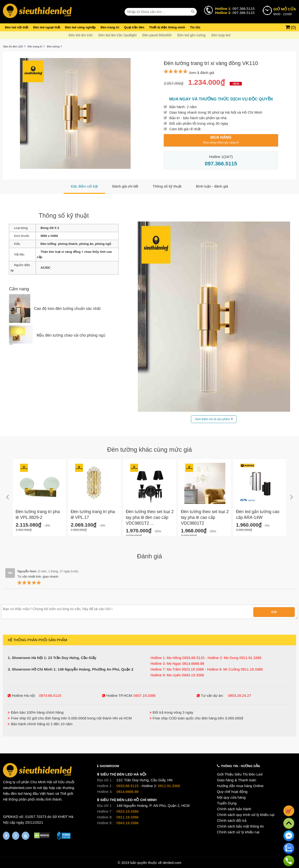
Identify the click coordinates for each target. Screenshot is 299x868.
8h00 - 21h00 (285, 11)
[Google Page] (16, 836)
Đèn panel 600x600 (157, 35)
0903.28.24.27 (240, 695)
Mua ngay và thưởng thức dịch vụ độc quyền (221, 99)
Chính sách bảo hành (234, 809)
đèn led (17, 793)
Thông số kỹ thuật (64, 215)
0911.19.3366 (127, 817)
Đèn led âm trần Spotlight (118, 35)
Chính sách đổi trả (232, 820)
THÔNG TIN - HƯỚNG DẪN (240, 766)
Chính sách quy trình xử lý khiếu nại (246, 815)
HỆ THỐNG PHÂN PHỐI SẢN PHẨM (37, 640)
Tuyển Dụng (227, 803)
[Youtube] (25, 836)
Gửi (274, 612)
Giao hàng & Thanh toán (237, 780)
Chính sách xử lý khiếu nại (238, 832)
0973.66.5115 (50, 695)
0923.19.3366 (127, 811)
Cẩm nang (19, 289)
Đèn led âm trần (81, 35)
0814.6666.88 (127, 792)
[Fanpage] (6, 836)
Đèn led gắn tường (192, 35)
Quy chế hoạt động (232, 792)
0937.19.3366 (145, 695)
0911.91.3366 (169, 786)
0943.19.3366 (127, 823)
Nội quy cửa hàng (231, 797)
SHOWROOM (109, 766)
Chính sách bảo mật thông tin (240, 826)
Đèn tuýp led (221, 35)
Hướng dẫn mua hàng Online (240, 786)
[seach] (193, 12)
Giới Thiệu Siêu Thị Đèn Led (240, 774)
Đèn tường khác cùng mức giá (149, 450)
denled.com (172, 863)
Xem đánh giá (201, 73)
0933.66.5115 (127, 786)
